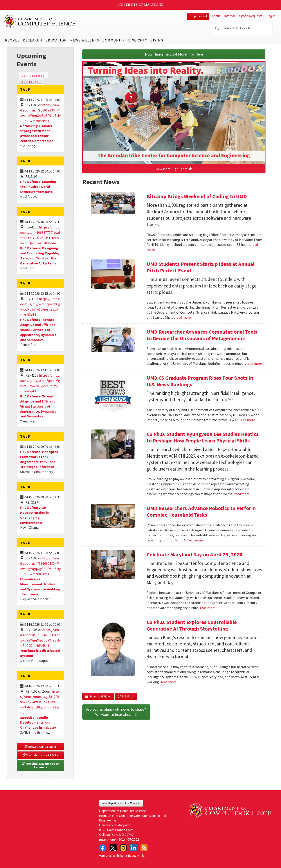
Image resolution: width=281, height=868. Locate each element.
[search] (241, 29)
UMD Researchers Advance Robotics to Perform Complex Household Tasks (201, 511)
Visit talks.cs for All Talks (40, 755)
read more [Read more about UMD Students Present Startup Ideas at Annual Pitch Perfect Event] (183, 317)
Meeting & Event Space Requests (41, 766)
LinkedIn (134, 848)
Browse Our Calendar (40, 747)
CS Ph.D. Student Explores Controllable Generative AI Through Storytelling (192, 625)
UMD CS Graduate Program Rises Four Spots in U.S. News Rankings (200, 381)
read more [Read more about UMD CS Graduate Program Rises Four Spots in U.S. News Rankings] (247, 420)
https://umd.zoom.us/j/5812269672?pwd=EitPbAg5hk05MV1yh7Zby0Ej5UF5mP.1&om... (40, 702)
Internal (229, 16)
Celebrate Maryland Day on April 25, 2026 (195, 554)
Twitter (113, 848)
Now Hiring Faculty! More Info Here (174, 54)
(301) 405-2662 (128, 839)
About (216, 16)
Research (32, 40)
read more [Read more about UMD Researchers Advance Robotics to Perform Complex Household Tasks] (195, 540)
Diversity (138, 40)
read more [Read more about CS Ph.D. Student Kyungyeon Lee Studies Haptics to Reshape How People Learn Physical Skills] (242, 494)
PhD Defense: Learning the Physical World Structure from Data (38, 187)
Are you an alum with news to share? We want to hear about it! (116, 712)
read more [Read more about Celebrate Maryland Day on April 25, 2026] (208, 608)
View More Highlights (174, 169)
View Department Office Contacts (121, 803)
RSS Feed (126, 696)
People (12, 40)
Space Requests (251, 16)
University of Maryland (141, 5)
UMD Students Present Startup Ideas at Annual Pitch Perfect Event (201, 267)
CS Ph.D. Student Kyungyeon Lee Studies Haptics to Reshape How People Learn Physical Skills (203, 437)
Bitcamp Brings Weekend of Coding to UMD (197, 196)
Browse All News (98, 696)
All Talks (30, 82)
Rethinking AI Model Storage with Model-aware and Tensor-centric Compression (37, 133)
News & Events (85, 40)
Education (56, 40)
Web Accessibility (111, 856)
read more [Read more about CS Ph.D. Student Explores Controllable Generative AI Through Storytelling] (169, 682)
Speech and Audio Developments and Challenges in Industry (38, 722)
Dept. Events (35, 75)
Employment (198, 16)
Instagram (123, 848)
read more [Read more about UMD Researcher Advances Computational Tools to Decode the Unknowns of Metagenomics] (254, 363)
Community (114, 40)
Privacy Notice (136, 856)
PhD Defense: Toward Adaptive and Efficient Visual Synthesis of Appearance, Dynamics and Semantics (38, 330)
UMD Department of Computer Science (40, 21)
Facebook (103, 848)
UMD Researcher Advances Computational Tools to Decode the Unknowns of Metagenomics (202, 335)
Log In (271, 16)
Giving (157, 40)
